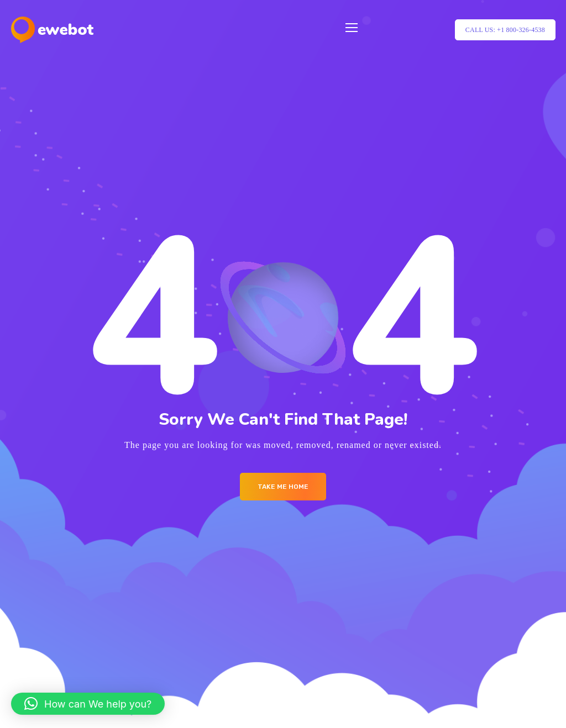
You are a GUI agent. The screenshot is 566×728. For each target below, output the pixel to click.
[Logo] (52, 30)
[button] (88, 704)
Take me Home (283, 487)
